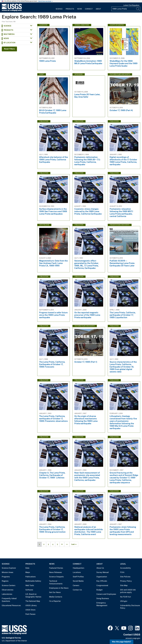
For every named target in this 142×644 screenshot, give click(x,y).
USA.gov (124, 601)
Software (29, 590)
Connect (89, 9)
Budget (99, 590)
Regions (5, 581)
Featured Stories (56, 568)
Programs (6, 577)
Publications (31, 577)
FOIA (122, 572)
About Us (100, 568)
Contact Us (77, 590)
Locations (77, 572)
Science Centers (9, 585)
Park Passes (30, 614)
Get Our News (55, 592)
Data (27, 568)
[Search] (138, 9)
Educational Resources (11, 605)
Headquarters (78, 568)
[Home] (12, 11)
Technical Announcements (56, 582)
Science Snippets (56, 577)
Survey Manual (103, 572)
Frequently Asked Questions (9, 600)
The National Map (33, 601)
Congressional (102, 585)
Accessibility (125, 568)
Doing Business (103, 598)
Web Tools (30, 585)
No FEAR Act (126, 597)
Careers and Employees (106, 594)
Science (59, 9)
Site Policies (125, 577)
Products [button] (8, 30)
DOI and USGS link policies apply (128, 591)
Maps (28, 572)
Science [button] (7, 26)
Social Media (78, 581)
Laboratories (7, 594)
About (98, 9)
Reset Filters (9, 49)
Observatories (8, 590)
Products (70, 9)
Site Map (124, 585)
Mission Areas (7, 572)
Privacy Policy (126, 581)
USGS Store (30, 610)
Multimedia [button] (9, 34)
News (80, 9)
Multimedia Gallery (33, 581)
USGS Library (31, 605)
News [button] (6, 38)
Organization (102, 577)
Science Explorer (9, 568)
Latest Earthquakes (131, 5)
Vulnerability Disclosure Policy (130, 607)
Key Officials (102, 581)
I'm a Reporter (55, 601)
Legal (123, 564)
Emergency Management (102, 604)
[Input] (126, 9)
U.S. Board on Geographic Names (33, 595)
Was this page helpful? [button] (122, 642)
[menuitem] (59, 8)
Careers (76, 585)
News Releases (55, 572)
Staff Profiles (78, 577)
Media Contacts (56, 597)
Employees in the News (59, 588)
